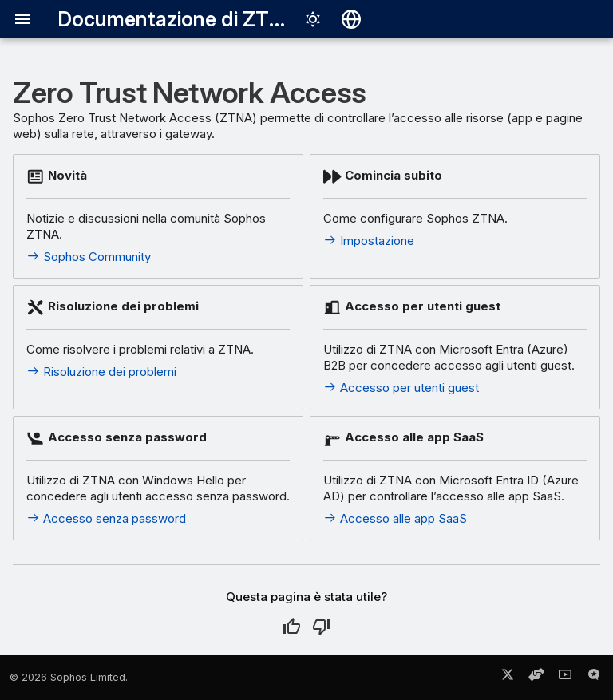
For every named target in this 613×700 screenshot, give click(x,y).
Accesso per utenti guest (401, 388)
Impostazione (369, 241)
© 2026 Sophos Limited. (69, 677)
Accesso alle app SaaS (395, 518)
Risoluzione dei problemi (101, 372)
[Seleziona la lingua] (351, 19)
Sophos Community (89, 257)
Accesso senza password (106, 518)
